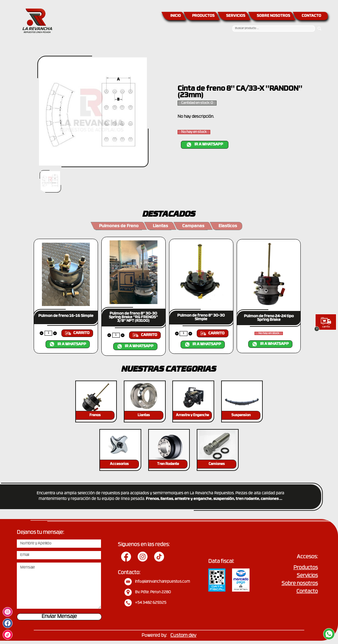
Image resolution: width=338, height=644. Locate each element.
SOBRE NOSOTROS (273, 16)
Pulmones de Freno (119, 226)
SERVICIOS (236, 16)
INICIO (176, 16)
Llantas (160, 226)
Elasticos (228, 226)
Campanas (193, 226)
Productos (306, 568)
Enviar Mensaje (59, 617)
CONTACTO (311, 16)
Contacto (307, 592)
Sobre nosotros (300, 584)
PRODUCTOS (203, 16)
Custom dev (183, 636)
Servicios (307, 576)
